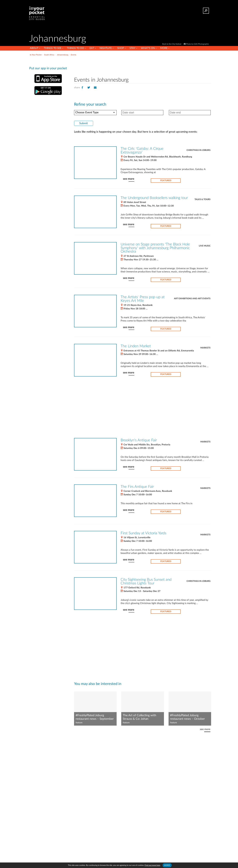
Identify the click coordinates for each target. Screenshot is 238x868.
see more (129, 179)
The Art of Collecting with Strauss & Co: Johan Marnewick (140, 717)
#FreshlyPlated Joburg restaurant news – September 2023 (95, 717)
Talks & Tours (203, 199)
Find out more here (152, 865)
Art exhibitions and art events (192, 299)
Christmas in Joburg (199, 150)
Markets (205, 348)
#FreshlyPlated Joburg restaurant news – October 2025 (187, 717)
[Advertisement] (143, 66)
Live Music (205, 246)
